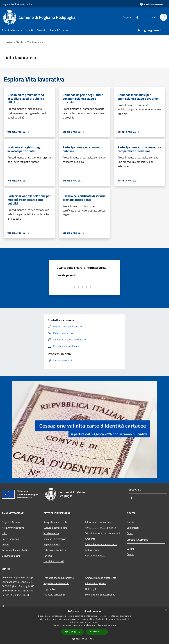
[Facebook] (136, 17)
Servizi (20, 42)
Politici (5, 544)
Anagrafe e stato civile (55, 522)
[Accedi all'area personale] (151, 4)
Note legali (91, 589)
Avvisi (130, 533)
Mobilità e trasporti (54, 561)
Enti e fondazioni (11, 539)
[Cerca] (163, 17)
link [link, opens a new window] (114, 625)
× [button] (166, 610)
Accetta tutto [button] (73, 632)
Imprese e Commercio (55, 539)
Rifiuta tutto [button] (97, 632)
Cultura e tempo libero (55, 528)
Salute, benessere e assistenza (101, 544)
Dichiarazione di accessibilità (100, 595)
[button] (84, 639)
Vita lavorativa (51, 533)
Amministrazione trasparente (101, 578)
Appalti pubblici (52, 544)
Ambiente (90, 539)
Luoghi (130, 549)
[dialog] (84, 625)
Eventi (130, 554)
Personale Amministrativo (16, 550)
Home (9, 42)
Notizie (130, 522)
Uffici (5, 533)
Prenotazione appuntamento (59, 578)
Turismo (48, 556)
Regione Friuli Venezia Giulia (17, 4)
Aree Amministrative (13, 528)
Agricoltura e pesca (95, 556)
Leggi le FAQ (50, 589)
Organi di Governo (11, 522)
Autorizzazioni (93, 550)
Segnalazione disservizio (56, 583)
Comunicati (133, 528)
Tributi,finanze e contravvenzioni (102, 533)
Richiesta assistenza (54, 595)
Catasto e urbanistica (55, 550)
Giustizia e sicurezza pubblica (100, 528)
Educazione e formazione (98, 522)
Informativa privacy (95, 583)
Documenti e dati (11, 556)
